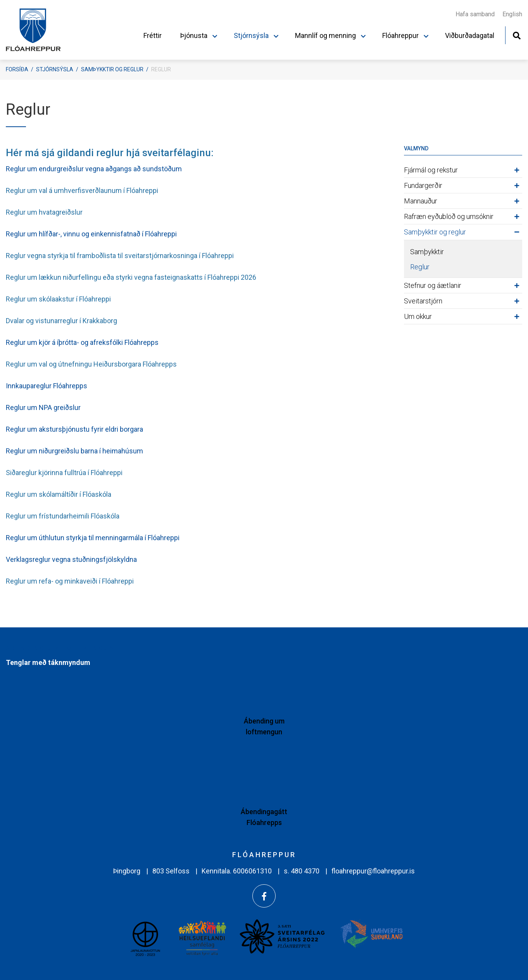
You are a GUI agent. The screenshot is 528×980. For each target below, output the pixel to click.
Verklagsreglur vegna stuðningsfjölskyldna (71, 559)
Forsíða (17, 69)
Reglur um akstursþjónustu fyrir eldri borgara (74, 429)
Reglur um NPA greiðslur (43, 407)
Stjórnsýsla (55, 69)
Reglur (161, 69)
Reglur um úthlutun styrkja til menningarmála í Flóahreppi (93, 538)
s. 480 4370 (302, 871)
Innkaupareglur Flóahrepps (47, 386)
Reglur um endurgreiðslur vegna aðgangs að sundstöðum (94, 169)
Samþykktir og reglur (112, 69)
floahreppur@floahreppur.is (373, 871)
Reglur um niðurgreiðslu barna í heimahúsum (74, 451)
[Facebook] (264, 896)
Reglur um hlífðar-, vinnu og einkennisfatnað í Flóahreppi (92, 234)
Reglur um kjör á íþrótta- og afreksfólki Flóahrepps (82, 342)
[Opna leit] (517, 35)
